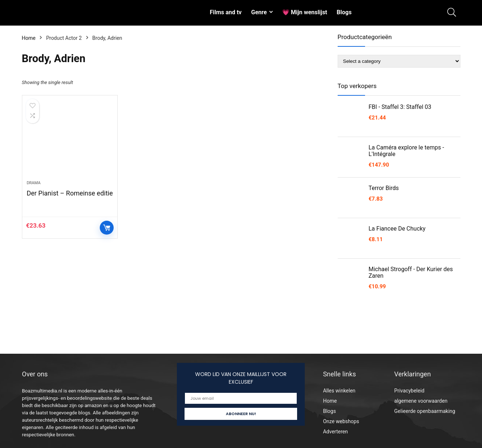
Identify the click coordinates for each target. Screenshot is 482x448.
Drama (34, 184)
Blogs (344, 12)
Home (29, 38)
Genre (259, 12)
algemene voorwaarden (421, 401)
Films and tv (226, 12)
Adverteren (335, 432)
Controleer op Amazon (107, 228)
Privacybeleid (409, 391)
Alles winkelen (339, 391)
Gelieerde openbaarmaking (425, 411)
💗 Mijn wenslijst (305, 12)
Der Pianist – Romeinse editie (70, 194)
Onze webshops (341, 421)
